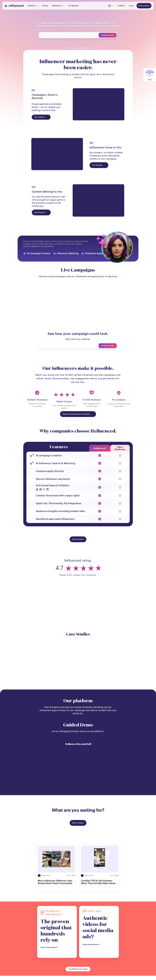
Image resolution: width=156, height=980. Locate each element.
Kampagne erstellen (108, 35)
